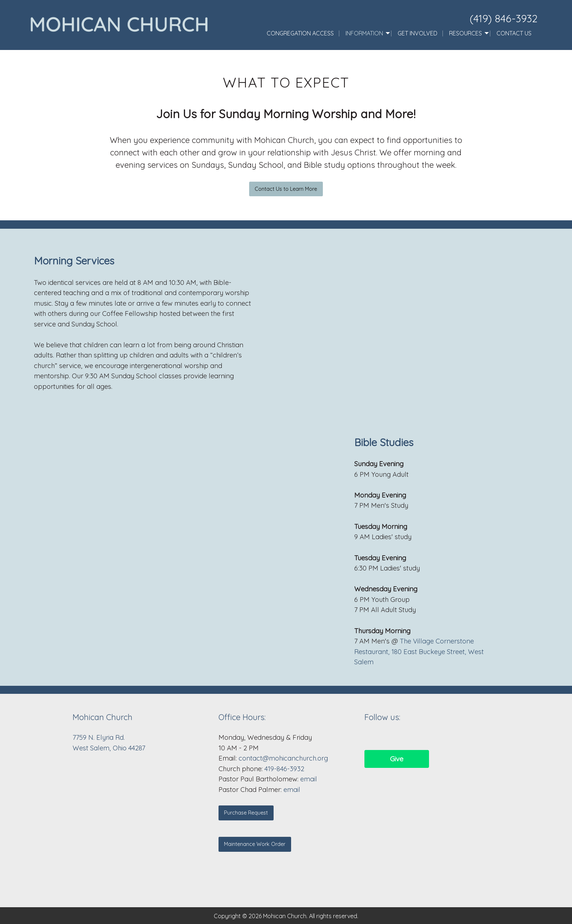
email (309, 779)
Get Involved (418, 33)
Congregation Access (300, 33)
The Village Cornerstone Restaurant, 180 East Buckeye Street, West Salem (419, 652)
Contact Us (514, 33)
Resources (465, 33)
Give (397, 759)
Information (364, 33)
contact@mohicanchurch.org (283, 758)
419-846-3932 (284, 769)
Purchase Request (246, 813)
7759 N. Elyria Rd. (100, 737)
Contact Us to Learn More (286, 189)
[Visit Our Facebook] (370, 737)
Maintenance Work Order (255, 844)
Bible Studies (384, 442)
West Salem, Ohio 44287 (109, 748)
